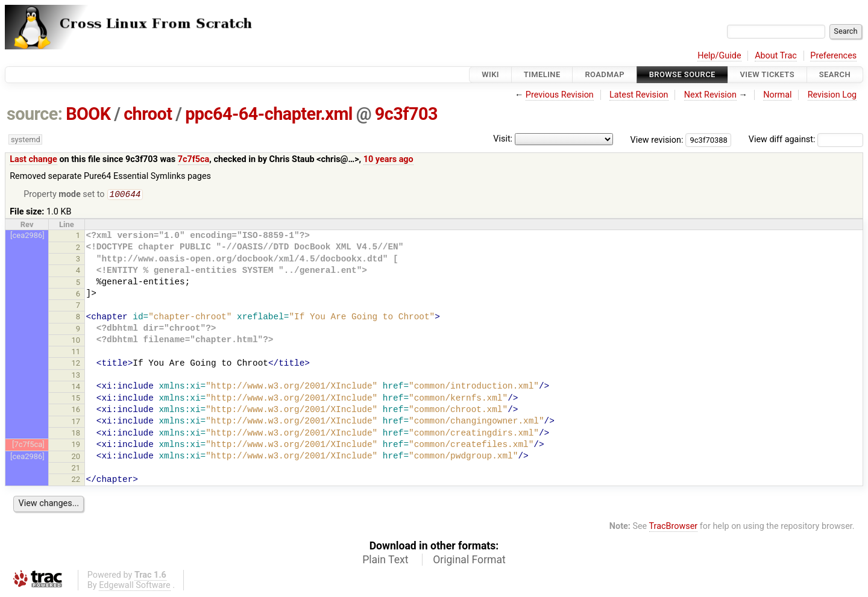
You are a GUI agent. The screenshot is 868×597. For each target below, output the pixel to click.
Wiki (490, 74)
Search (835, 74)
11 (76, 353)
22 (76, 480)
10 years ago (388, 159)
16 (76, 411)
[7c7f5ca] (28, 445)
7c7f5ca (194, 159)
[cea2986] (27, 236)
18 (76, 434)
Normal (777, 95)
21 (76, 469)
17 (76, 423)
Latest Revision (639, 95)
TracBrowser (674, 527)
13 (76, 376)
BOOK (88, 114)
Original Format (469, 561)
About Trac (776, 56)
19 (76, 445)
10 (76, 341)
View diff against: (806, 139)
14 (76, 388)
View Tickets (767, 74)
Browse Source (682, 74)
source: (35, 114)
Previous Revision (560, 95)
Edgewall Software (135, 586)
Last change (33, 159)
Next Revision (710, 95)
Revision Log (832, 95)
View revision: (657, 139)
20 (76, 458)
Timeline (542, 74)
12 (76, 364)
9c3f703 (406, 114)
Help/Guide (719, 56)
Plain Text (385, 561)
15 (76, 399)
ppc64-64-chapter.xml (269, 114)
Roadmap (605, 74)
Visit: (503, 139)
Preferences (833, 56)
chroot (148, 114)
